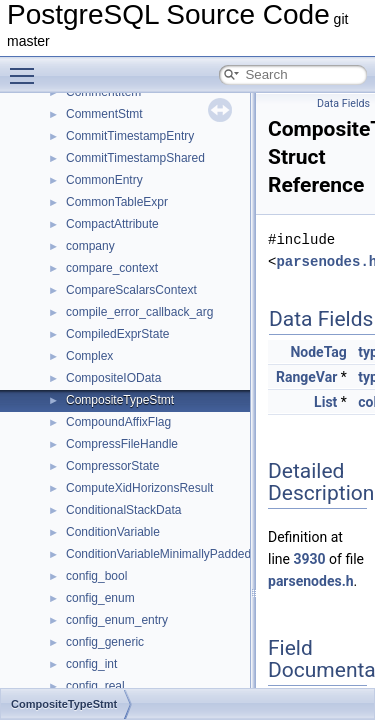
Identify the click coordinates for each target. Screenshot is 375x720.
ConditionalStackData (123, 510)
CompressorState (112, 466)
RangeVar (306, 377)
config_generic (105, 642)
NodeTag (318, 352)
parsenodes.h (311, 581)
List (325, 402)
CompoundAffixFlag (118, 422)
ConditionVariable (113, 532)
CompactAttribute (112, 224)
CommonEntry (104, 180)
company (90, 246)
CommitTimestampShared (135, 158)
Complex (89, 356)
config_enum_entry (117, 620)
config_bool (96, 576)
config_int (91, 664)
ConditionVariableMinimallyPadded (158, 554)
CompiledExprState (117, 334)
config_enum (100, 598)
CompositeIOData (113, 378)
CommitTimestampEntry (130, 136)
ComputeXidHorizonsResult (139, 488)
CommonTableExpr (117, 202)
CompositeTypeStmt (120, 400)
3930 (309, 559)
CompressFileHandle (122, 444)
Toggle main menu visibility (27, 67)
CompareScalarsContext (131, 290)
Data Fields (343, 103)
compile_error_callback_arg (139, 312)
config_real (95, 686)
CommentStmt (104, 114)
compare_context (112, 268)
